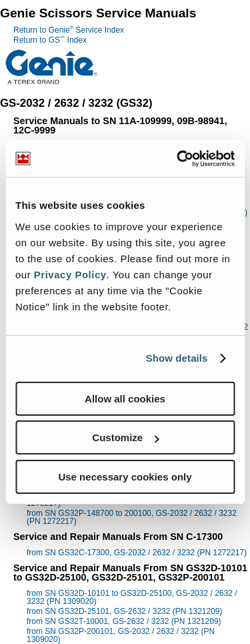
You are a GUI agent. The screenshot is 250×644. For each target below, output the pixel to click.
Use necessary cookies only (125, 477)
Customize (125, 437)
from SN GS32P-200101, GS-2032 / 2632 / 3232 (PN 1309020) (121, 635)
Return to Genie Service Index (69, 30)
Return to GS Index (50, 40)
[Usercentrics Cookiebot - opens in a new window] (178, 159)
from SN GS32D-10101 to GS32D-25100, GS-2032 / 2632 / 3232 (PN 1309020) (132, 597)
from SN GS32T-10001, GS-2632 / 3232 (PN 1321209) (124, 621)
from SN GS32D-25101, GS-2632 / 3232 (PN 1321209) (125, 611)
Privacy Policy (70, 275)
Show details (177, 358)
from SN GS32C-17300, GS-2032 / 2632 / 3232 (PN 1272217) (137, 553)
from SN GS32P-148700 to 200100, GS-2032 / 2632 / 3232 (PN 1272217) (132, 517)
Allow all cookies (125, 399)
